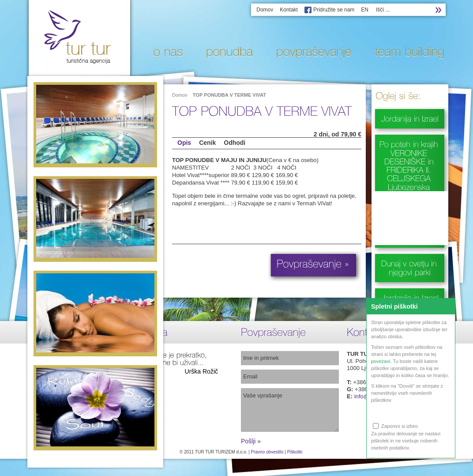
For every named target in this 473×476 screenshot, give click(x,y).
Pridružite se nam (334, 10)
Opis (184, 143)
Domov (265, 10)
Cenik (207, 143)
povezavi (381, 361)
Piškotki (295, 452)
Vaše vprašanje (290, 410)
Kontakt (289, 10)
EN (365, 10)
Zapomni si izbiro (395, 426)
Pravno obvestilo (267, 452)
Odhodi (235, 143)
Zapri (447, 306)
